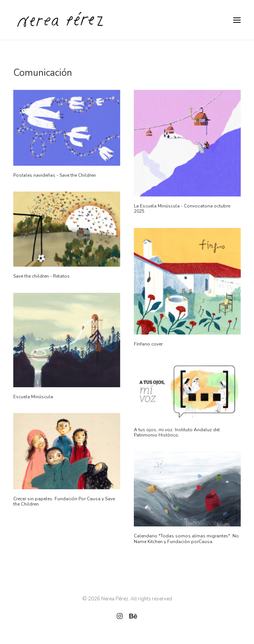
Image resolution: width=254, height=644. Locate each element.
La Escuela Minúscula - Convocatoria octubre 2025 (182, 209)
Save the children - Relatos (42, 276)
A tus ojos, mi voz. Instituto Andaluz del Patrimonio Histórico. (177, 432)
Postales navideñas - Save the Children (55, 175)
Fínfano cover (148, 344)
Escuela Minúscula (33, 397)
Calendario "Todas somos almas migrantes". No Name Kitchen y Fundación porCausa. (186, 539)
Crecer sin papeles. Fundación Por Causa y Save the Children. (64, 501)
